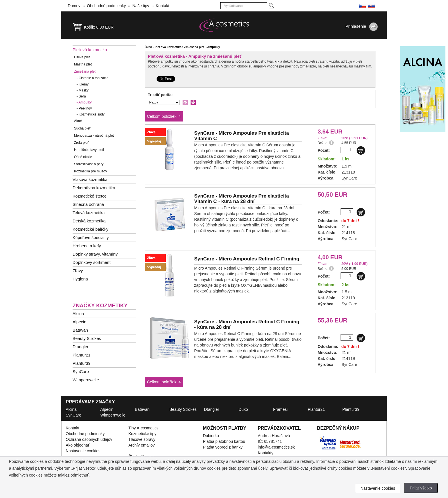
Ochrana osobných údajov (89, 439)
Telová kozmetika (89, 213)
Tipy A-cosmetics (143, 428)
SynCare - (242, 136)
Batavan (80, 330)
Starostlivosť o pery (89, 164)
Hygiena (80, 279)
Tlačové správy (142, 439)
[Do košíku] (361, 150)
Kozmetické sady (91, 114)
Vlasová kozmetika (90, 180)
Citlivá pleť (82, 57)
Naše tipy (141, 6)
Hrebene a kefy (87, 246)
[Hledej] (271, 6)
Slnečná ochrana (88, 204)
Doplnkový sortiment (92, 262)
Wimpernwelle (86, 380)
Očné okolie (83, 157)
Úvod (148, 47)
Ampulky (84, 102)
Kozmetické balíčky (90, 229)
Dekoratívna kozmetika (94, 188)
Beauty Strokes (87, 338)
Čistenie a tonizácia (92, 78)
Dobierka (211, 436)
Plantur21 (82, 355)
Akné (78, 121)
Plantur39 (82, 363)
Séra (81, 96)
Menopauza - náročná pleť (94, 136)
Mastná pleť (83, 64)
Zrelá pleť (81, 143)
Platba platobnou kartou (224, 441)
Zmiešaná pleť (85, 71)
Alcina (78, 314)
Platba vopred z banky (223, 447)
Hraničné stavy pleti (89, 150)
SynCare (81, 372)
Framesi (280, 409)
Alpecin (79, 322)
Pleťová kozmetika (90, 50)
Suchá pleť (82, 128)
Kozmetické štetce (90, 196)
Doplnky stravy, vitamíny (95, 254)
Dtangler (80, 347)
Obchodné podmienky (106, 6)
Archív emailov (141, 445)
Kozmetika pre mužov (90, 171)
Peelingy (84, 108)
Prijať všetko (421, 488)
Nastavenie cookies (83, 451)
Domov (74, 6)
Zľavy (78, 271)
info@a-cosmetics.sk (276, 447)
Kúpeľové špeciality (91, 238)
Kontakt (162, 6)
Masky (83, 90)
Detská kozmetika (89, 221)
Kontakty (265, 453)
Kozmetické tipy (142, 434)
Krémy (83, 84)
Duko (243, 409)
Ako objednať (78, 445)
